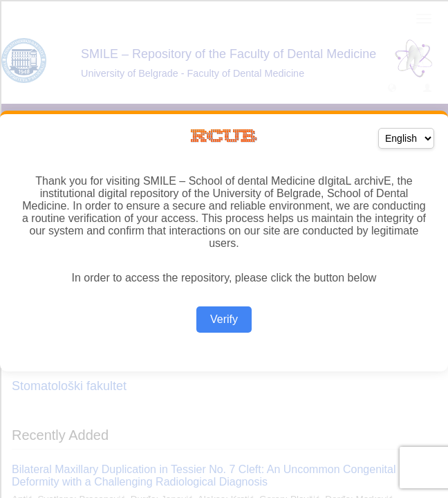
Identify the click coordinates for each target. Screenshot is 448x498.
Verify (224, 319)
